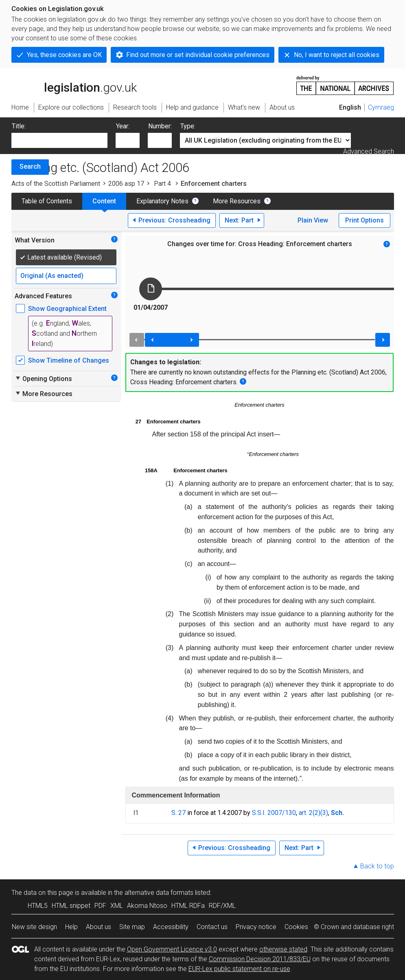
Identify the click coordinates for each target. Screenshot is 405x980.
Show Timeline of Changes (69, 360)
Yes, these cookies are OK (64, 55)
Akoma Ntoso (147, 906)
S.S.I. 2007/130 (274, 813)
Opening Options (43, 379)
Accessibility (171, 927)
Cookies (296, 927)
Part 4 (162, 184)
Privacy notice (256, 927)
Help (71, 927)
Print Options (364, 220)
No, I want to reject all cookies (337, 55)
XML (117, 906)
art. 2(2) (310, 813)
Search (30, 166)
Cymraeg (381, 107)
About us (99, 927)
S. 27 (178, 813)
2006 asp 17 (126, 184)
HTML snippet (71, 906)
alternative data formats (159, 893)
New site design (34, 927)
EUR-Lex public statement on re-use (239, 969)
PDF (100, 906)
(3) (324, 813)
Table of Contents (47, 201)
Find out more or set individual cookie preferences (198, 55)
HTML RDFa (188, 906)
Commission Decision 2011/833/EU (260, 959)
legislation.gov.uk (74, 85)
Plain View (313, 220)
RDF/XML (222, 906)
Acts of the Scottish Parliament (56, 184)
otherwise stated (283, 949)
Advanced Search (369, 151)
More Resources (237, 201)
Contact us (212, 927)
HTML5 (38, 906)
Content (104, 201)
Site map (132, 927)
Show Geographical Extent (67, 309)
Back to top (377, 866)
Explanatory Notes (162, 201)
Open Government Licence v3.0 (172, 949)
